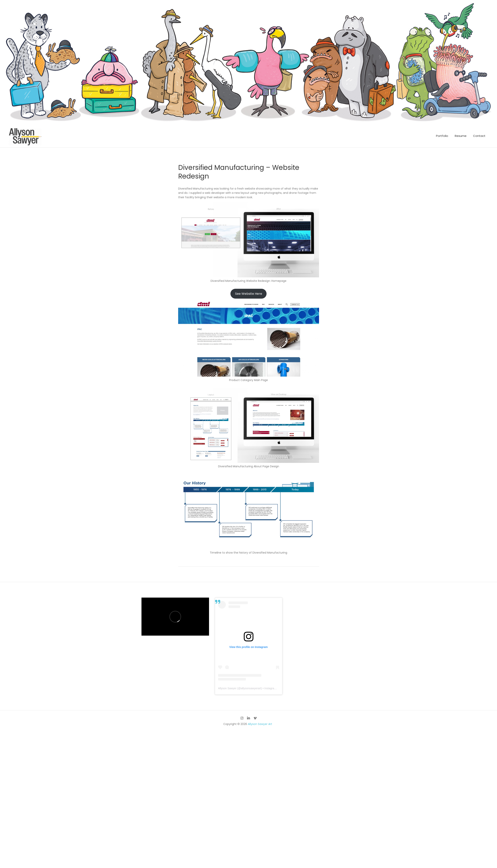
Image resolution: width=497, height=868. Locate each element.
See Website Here (249, 294)
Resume (461, 136)
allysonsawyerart (251, 688)
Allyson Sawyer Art (260, 724)
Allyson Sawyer (227, 688)
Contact (479, 136)
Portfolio (442, 136)
